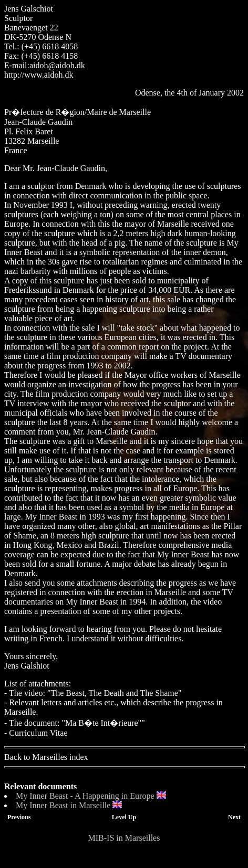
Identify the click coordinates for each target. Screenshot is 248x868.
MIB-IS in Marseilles (124, 838)
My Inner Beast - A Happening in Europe (85, 796)
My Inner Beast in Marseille (63, 805)
